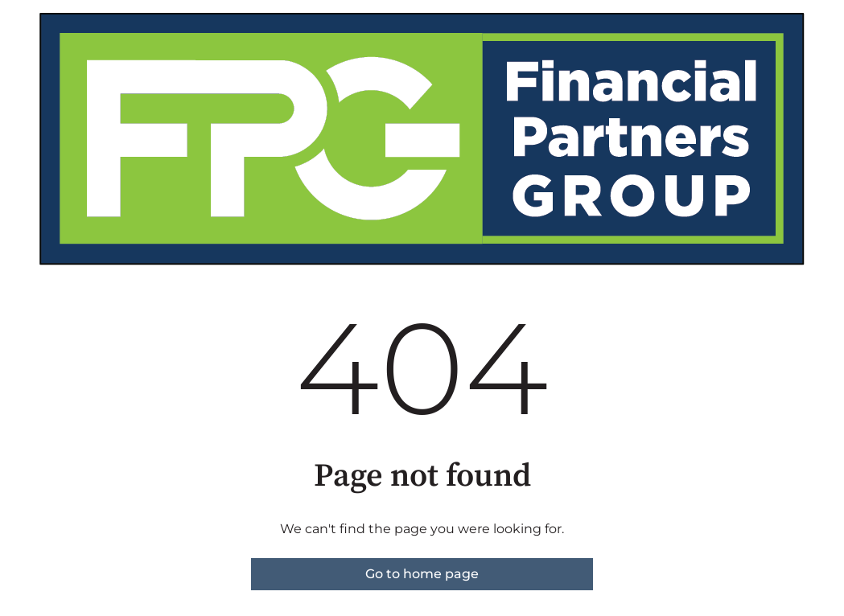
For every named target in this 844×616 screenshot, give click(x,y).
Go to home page (422, 574)
